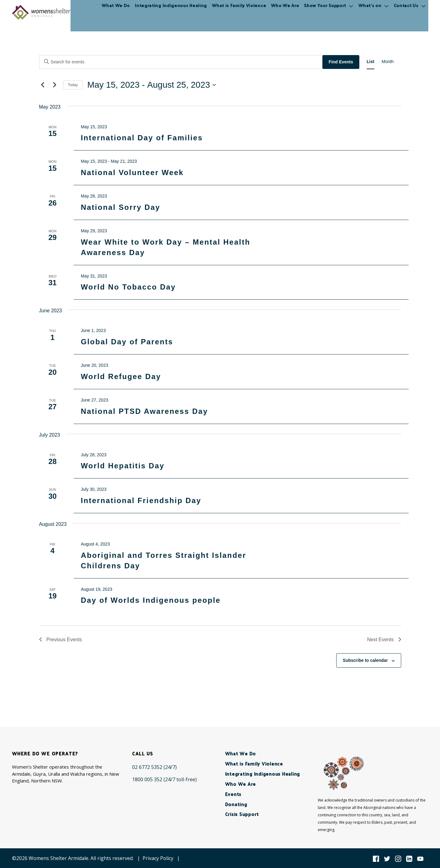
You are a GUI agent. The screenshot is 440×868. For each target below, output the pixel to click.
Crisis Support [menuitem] (242, 814)
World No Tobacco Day (128, 287)
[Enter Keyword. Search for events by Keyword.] (182, 62)
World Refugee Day (121, 376)
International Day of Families (142, 138)
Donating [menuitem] (236, 804)
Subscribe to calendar (365, 660)
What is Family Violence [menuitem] (239, 12)
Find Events (341, 62)
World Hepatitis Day (123, 466)
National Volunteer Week (132, 172)
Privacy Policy (158, 858)
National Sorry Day (120, 207)
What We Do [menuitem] (116, 12)
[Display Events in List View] (371, 62)
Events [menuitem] (233, 794)
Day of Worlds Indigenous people (151, 600)
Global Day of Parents (127, 342)
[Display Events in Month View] (388, 62)
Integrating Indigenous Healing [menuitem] (171, 12)
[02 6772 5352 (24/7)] (154, 767)
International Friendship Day (141, 500)
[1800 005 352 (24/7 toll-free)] (164, 779)
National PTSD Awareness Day (144, 411)
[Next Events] (55, 85)
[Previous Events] (43, 85)
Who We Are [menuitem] (285, 12)
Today (73, 85)
